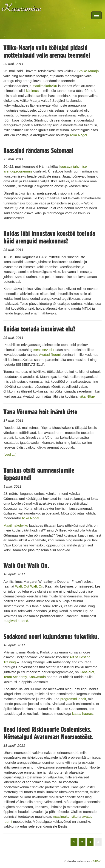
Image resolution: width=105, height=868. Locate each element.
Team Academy (15, 677)
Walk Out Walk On (29, 586)
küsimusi (33, 91)
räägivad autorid (16, 621)
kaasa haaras (82, 714)
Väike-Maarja (89, 71)
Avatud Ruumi (50, 355)
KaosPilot (87, 672)
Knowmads (37, 677)
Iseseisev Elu (43, 350)
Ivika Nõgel (78, 135)
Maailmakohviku (16, 525)
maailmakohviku (45, 86)
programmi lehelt (73, 699)
